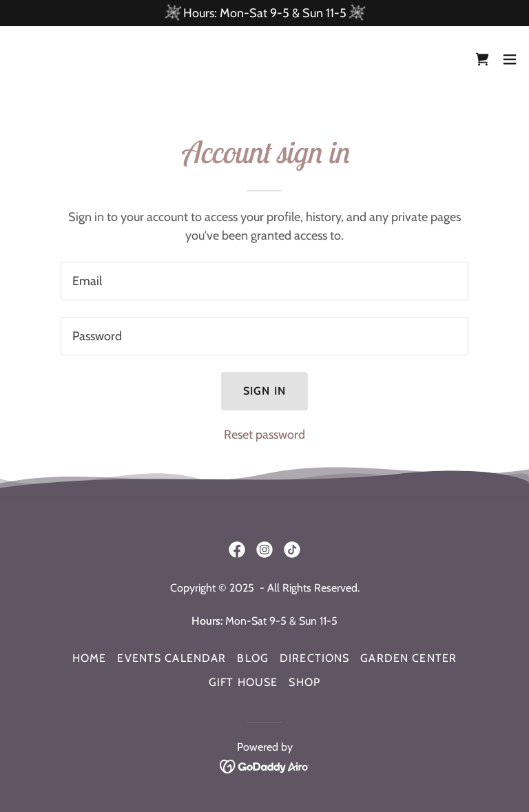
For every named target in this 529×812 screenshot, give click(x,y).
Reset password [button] (264, 435)
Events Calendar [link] (172, 658)
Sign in (264, 391)
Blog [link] (253, 658)
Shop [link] (304, 682)
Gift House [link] (243, 682)
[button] (510, 59)
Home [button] (90, 658)
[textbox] (264, 281)
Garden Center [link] (408, 658)
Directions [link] (314, 658)
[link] (61, 59)
